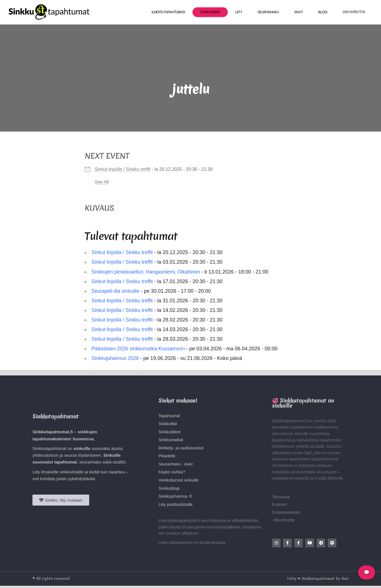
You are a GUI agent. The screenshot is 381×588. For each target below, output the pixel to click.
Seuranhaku (268, 12)
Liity (239, 12)
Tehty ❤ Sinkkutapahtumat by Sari (318, 581)
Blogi (323, 12)
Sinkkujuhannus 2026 (116, 358)
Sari (308, 453)
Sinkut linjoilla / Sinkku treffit (122, 169)
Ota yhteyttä (354, 12)
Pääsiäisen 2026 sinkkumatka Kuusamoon (139, 349)
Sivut (298, 12)
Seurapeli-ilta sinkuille (116, 291)
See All (102, 182)
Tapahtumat (210, 12)
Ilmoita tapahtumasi (168, 12)
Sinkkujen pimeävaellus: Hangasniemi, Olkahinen (147, 272)
